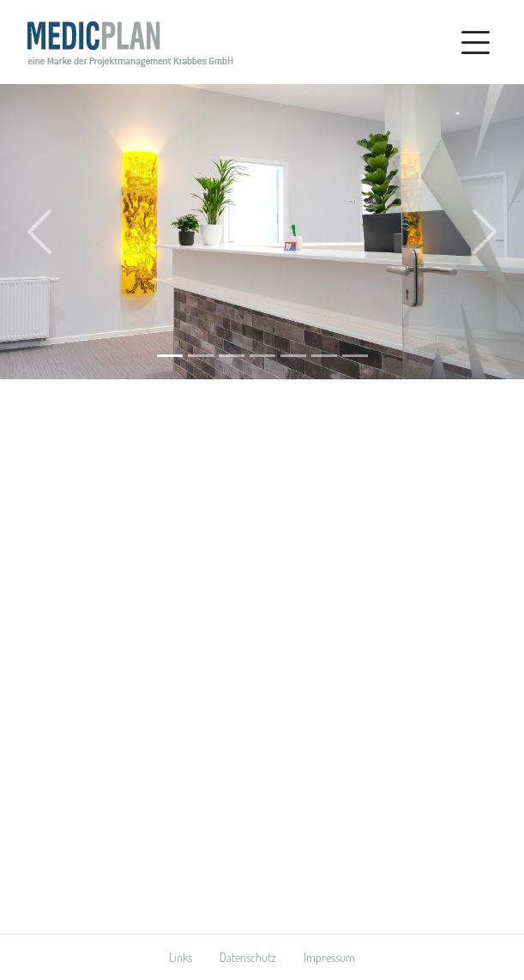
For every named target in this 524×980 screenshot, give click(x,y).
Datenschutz (248, 957)
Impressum (329, 957)
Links (181, 957)
